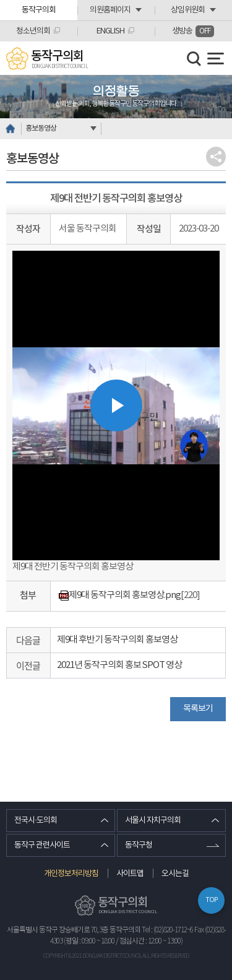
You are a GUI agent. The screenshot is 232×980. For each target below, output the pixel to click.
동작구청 (139, 845)
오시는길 (175, 874)
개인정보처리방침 (71, 874)
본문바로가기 (0, 0)
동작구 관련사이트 (42, 845)
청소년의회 (33, 31)
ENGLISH (110, 31)
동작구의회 (39, 10)
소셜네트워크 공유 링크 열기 (216, 157)
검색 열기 (194, 59)
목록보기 (198, 709)
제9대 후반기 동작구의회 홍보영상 (117, 640)
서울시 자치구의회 (153, 821)
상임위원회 (188, 10)
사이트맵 (130, 874)
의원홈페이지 (110, 10)
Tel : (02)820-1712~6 (167, 930)
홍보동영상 (41, 128)
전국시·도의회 (36, 821)
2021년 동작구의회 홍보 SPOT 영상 (119, 665)
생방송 (193, 31)
